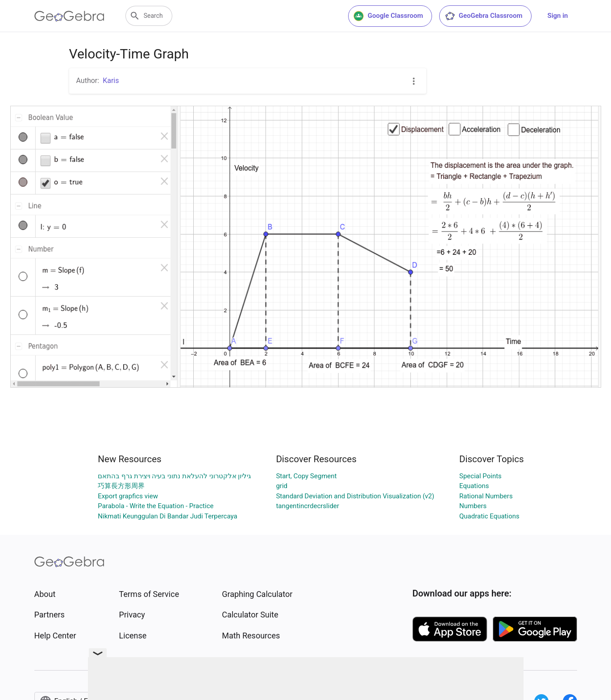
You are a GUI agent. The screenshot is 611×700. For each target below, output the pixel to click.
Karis (111, 81)
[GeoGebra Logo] (69, 16)
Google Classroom (388, 16)
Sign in (558, 16)
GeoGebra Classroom (484, 16)
